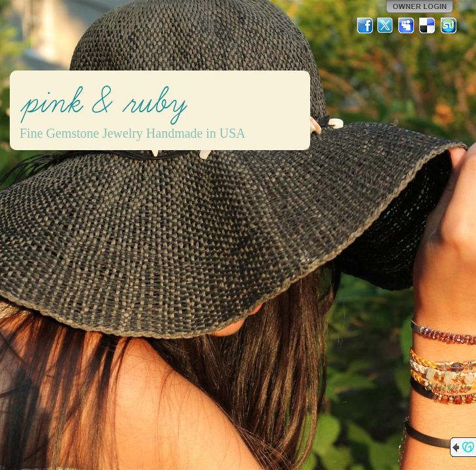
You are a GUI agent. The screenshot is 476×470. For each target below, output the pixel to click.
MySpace (407, 25)
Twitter (386, 25)
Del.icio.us (428, 25)
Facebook (365, 25)
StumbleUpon (449, 25)
